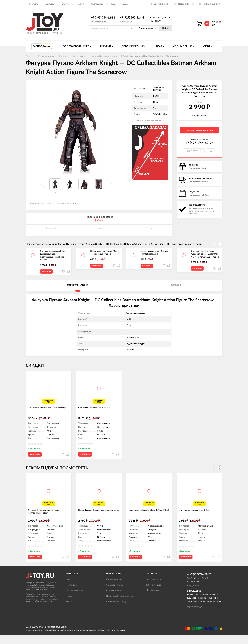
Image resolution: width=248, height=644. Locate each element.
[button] (220, 244)
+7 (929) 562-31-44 (132, 18)
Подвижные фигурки (67, 204)
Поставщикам (98, 4)
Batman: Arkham (48, 204)
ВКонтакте (154, 589)
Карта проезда (194, 616)
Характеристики (78, 287)
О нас (68, 589)
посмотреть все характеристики (150, 120)
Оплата (65, 4)
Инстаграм (154, 594)
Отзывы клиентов (74, 600)
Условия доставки (115, 594)
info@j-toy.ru (126, 21)
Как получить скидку (116, 611)
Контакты (34, 4)
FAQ (113, 4)
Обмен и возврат (114, 600)
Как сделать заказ (115, 589)
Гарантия (80, 4)
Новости (70, 605)
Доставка (50, 4)
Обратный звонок (99, 21)
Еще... (125, 4)
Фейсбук (153, 600)
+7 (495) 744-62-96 (103, 18)
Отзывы (176, 287)
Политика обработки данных (120, 605)
